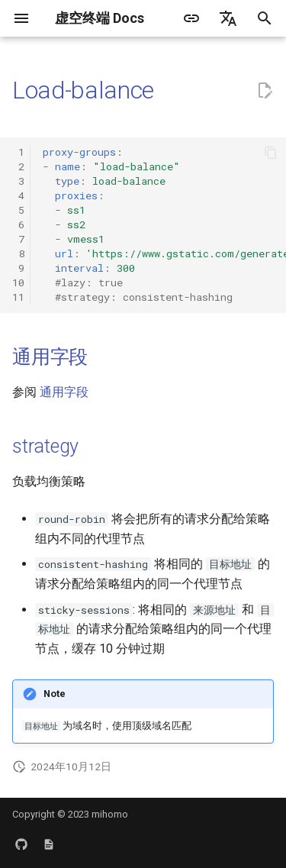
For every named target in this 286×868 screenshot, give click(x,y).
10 (18, 282)
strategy (45, 446)
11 (18, 297)
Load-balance (83, 90)
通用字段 (50, 357)
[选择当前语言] (228, 18)
